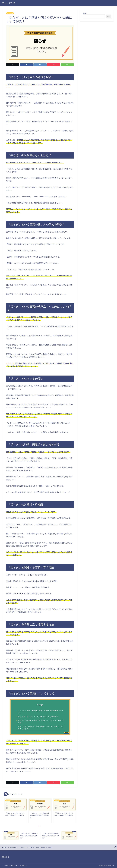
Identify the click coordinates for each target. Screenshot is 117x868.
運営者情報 (5, 857)
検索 (85, 13)
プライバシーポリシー (11, 866)
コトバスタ (9, 3)
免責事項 (23, 866)
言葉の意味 (10, 13)
